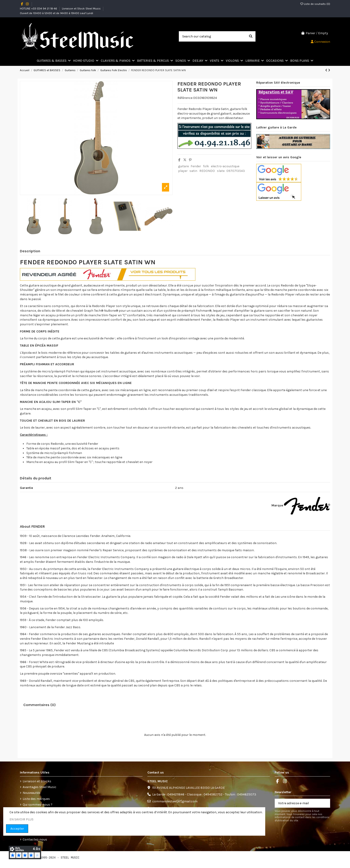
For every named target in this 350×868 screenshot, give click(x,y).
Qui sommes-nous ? (38, 805)
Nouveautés (32, 793)
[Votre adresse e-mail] (298, 803)
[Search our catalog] (251, 36)
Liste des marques (36, 799)
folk (206, 166)
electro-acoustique (225, 166)
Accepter (17, 829)
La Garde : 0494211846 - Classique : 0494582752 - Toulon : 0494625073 (204, 794)
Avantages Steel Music (40, 787)
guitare (183, 166)
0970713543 (236, 171)
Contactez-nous (35, 839)
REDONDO (207, 171)
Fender (196, 166)
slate (221, 171)
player (183, 171)
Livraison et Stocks (37, 781)
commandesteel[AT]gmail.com (175, 801)
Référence (185, 98)
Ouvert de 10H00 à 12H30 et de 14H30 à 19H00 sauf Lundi (56, 13)
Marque (277, 505)
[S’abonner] (325, 803)
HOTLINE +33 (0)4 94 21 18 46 (39, 9)
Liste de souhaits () (315, 4)
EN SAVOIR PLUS (21, 819)
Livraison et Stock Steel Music (82, 9)
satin (193, 171)
